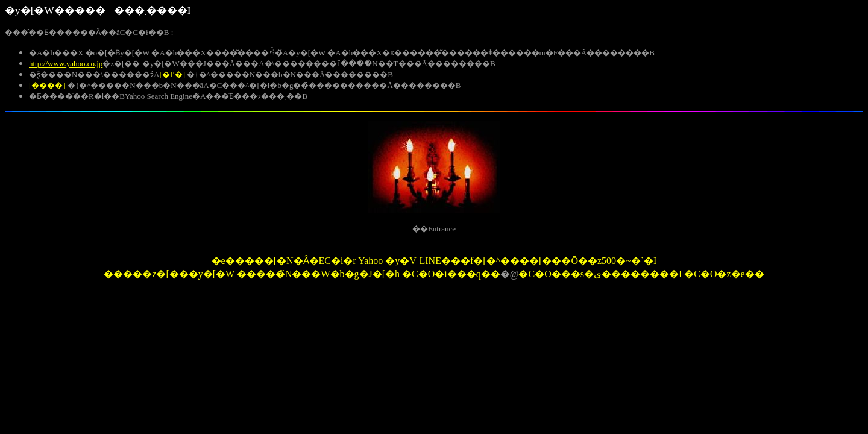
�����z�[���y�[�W (169, 274)
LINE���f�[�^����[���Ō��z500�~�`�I (538, 261)
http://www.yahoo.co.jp (66, 64)
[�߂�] (172, 74)
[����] (48, 85)
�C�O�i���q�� (451, 274)
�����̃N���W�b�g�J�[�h (318, 274)
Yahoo (370, 261)
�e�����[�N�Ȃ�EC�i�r (284, 261)
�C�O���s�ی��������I (600, 274)
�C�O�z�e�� (724, 274)
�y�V (401, 261)
